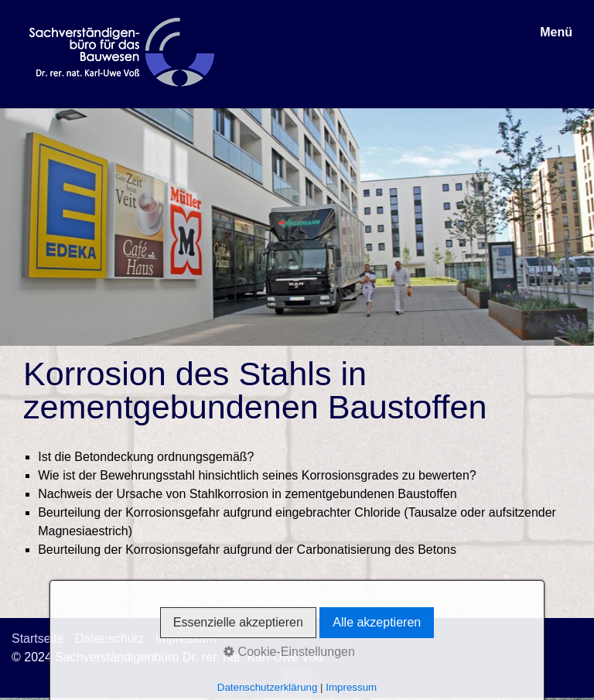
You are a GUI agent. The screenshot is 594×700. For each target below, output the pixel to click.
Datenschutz (109, 639)
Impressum (185, 639)
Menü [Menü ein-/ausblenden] (556, 32)
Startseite (38, 639)
